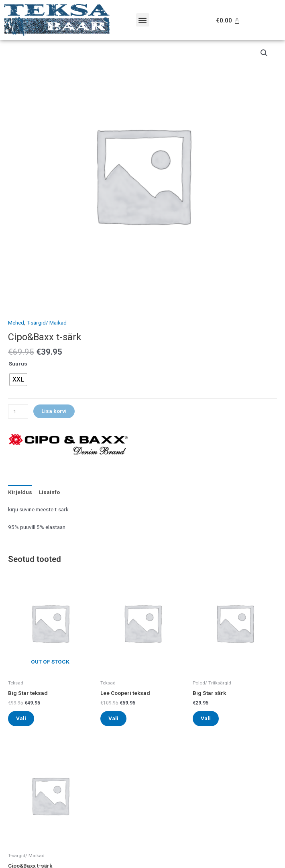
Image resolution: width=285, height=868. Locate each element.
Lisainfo (49, 492)
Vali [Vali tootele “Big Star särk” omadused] (206, 718)
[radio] (18, 380)
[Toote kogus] (18, 412)
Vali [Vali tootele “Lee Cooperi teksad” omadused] (113, 718)
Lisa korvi (54, 411)
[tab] (20, 492)
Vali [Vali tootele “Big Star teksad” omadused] (21, 718)
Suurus (18, 364)
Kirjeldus (20, 492)
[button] (143, 20)
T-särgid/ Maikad (47, 323)
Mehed (16, 323)
